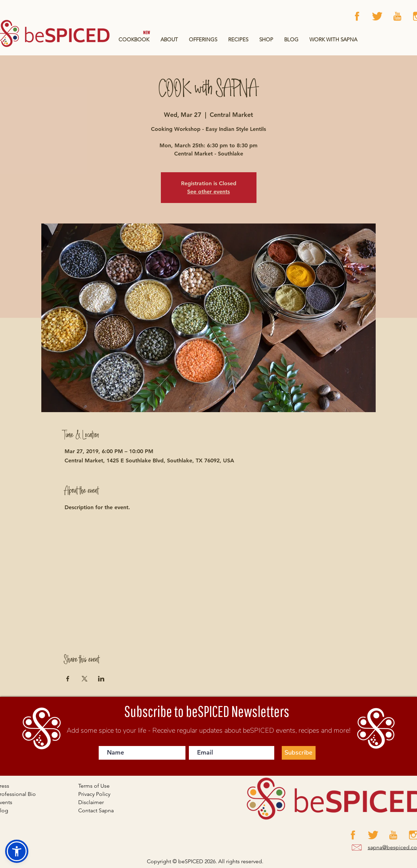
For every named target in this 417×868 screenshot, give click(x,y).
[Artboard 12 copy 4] (377, 16)
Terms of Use (94, 786)
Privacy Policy (94, 794)
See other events (208, 192)
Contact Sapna (96, 810)
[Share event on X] (85, 679)
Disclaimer (91, 802)
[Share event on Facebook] (68, 679)
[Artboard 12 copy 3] (397, 16)
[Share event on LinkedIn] (101, 679)
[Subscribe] (299, 753)
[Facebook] (357, 16)
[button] (203, 39)
